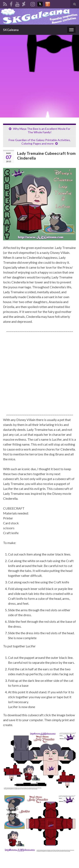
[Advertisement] (39, 76)
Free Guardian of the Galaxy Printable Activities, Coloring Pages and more (40, 142)
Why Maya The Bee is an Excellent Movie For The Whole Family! (42, 130)
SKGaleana (11, 30)
